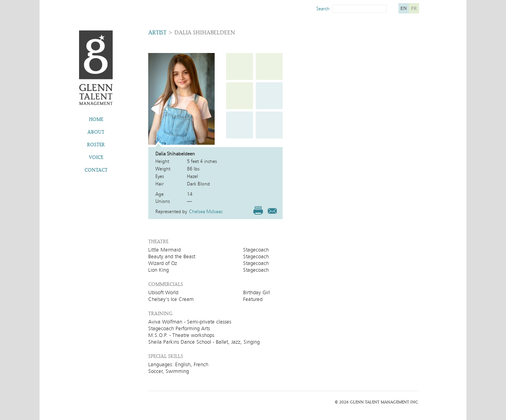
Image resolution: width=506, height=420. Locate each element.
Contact (96, 170)
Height (162, 161)
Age (160, 194)
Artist (157, 33)
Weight (163, 169)
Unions (163, 201)
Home (96, 119)
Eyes (160, 176)
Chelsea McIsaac (206, 212)
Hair (160, 184)
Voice (96, 157)
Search (323, 9)
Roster (96, 145)
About (96, 132)
